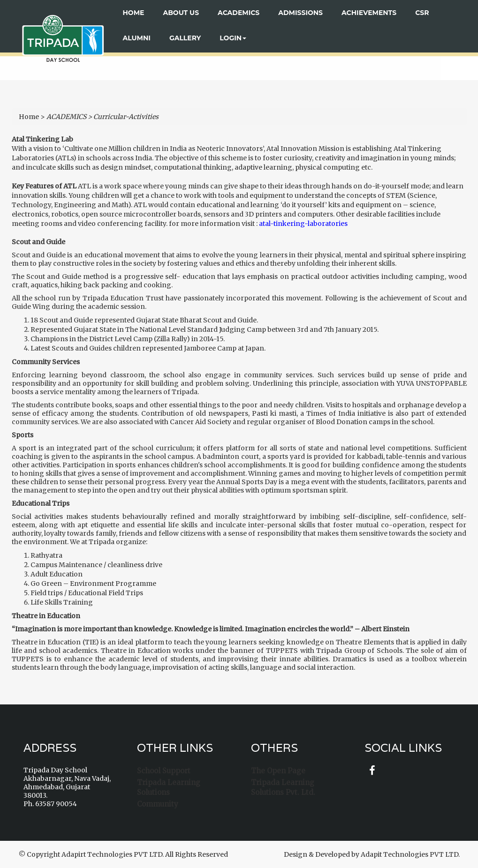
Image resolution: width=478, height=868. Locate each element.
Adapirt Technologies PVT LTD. (113, 854)
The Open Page (278, 771)
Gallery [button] (185, 38)
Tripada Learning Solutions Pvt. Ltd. (283, 787)
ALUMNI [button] (137, 38)
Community (158, 804)
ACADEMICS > (69, 117)
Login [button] (233, 38)
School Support (164, 771)
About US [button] (181, 13)
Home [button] (134, 13)
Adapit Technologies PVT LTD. (410, 854)
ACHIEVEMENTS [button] (369, 13)
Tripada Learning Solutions (169, 787)
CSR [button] (422, 13)
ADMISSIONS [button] (300, 13)
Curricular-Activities (126, 117)
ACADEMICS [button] (239, 13)
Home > (32, 117)
